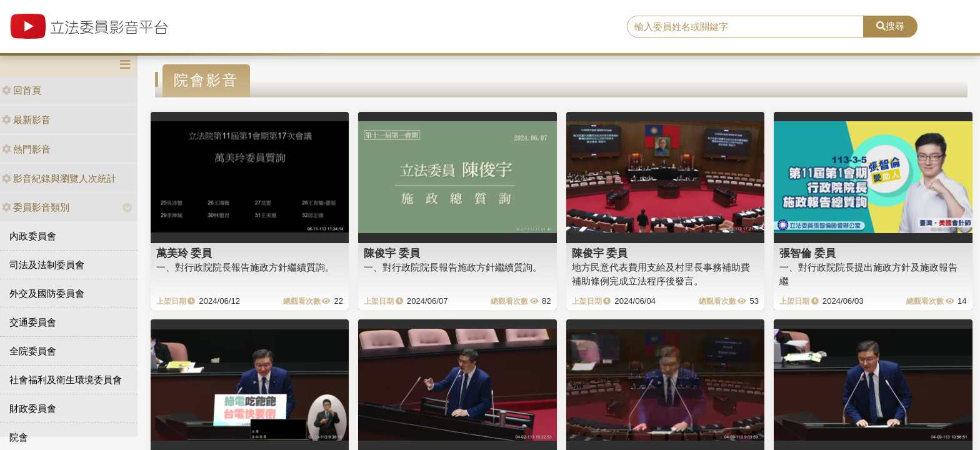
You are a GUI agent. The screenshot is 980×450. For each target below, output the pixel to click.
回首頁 (22, 90)
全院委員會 (33, 351)
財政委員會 (33, 408)
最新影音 (26, 120)
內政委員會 (33, 236)
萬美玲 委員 (184, 253)
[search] (746, 27)
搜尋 (890, 26)
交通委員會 (33, 322)
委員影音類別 (36, 207)
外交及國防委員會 (47, 293)
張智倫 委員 (807, 253)
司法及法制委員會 (47, 265)
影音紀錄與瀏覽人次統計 (59, 178)
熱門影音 (26, 149)
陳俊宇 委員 (392, 253)
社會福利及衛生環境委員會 (66, 380)
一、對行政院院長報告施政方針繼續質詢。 (245, 267)
